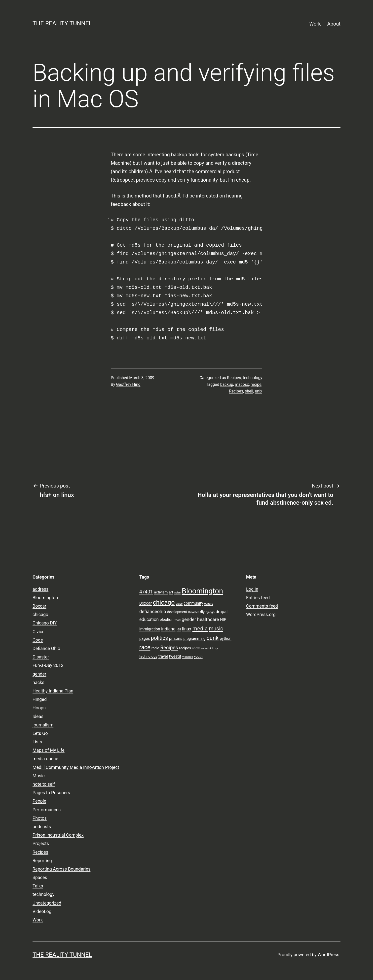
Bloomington (45, 598)
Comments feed (262, 606)
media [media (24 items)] (200, 628)
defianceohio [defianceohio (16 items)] (153, 612)
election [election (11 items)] (167, 620)
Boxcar (39, 606)
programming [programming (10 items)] (194, 639)
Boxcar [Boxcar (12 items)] (146, 603)
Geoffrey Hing (128, 384)
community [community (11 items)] (193, 603)
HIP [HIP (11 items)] (223, 620)
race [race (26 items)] (145, 647)
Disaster (41, 657)
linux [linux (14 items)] (187, 629)
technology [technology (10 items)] (148, 656)
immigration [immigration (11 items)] (150, 629)
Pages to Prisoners (51, 793)
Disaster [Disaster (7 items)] (194, 612)
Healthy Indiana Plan (53, 691)
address (40, 589)
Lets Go (40, 733)
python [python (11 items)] (226, 639)
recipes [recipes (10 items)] (185, 648)
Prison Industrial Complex (58, 835)
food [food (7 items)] (178, 620)
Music (39, 776)
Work (315, 24)
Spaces (40, 877)
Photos (40, 818)
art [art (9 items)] (171, 592)
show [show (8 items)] (196, 648)
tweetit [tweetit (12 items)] (175, 656)
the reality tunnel (62, 23)
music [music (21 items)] (216, 629)
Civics (38, 632)
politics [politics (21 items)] (159, 638)
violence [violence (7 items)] (188, 657)
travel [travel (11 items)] (163, 656)
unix (259, 391)
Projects (41, 843)
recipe (256, 384)
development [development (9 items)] (177, 612)
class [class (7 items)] (179, 604)
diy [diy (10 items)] (202, 612)
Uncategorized (47, 903)
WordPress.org (261, 614)
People (39, 801)
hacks (38, 682)
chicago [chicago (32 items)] (164, 603)
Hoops (39, 708)
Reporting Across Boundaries (61, 869)
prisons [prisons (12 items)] (176, 638)
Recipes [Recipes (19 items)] (169, 648)
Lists (37, 742)
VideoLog (42, 911)
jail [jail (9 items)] (179, 629)
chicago (40, 614)
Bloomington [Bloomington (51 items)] (203, 591)
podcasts (42, 827)
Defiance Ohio (46, 648)
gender (39, 674)
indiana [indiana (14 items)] (168, 629)
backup (227, 384)
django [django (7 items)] (210, 612)
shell (249, 391)
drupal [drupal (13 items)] (222, 612)
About (334, 24)
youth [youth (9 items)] (198, 656)
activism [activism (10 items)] (161, 592)
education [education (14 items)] (149, 620)
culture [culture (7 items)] (209, 604)
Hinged (40, 699)
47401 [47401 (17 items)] (146, 592)
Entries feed (258, 598)
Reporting (42, 861)
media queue (45, 759)
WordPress (328, 955)
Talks (38, 886)
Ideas (38, 716)
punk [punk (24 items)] (212, 638)
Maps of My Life (49, 750)
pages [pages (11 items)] (145, 639)
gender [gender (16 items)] (189, 620)
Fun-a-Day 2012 (48, 665)
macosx (242, 384)
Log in (252, 589)
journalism (43, 725)
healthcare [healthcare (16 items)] (208, 620)
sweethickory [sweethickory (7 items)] (209, 648)
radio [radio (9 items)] (155, 648)
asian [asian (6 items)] (178, 593)
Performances (47, 810)
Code (38, 640)
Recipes (234, 378)
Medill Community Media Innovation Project (76, 767)
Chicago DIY (45, 623)
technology (253, 378)
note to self (44, 784)
